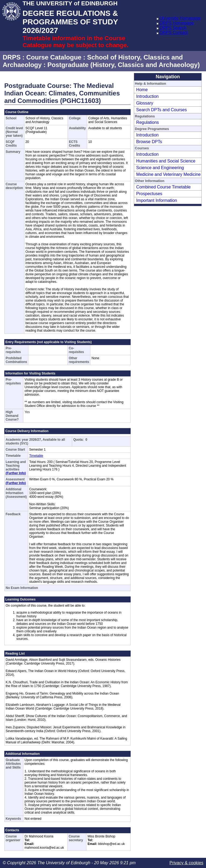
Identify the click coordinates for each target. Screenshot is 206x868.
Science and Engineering (160, 168)
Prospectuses (149, 194)
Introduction (148, 96)
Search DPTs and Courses (162, 110)
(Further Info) (16, 473)
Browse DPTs (149, 142)
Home (142, 90)
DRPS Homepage (177, 23)
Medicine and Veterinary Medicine (168, 174)
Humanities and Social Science (166, 161)
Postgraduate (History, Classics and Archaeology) (124, 65)
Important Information (157, 200)
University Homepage (180, 18)
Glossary (145, 103)
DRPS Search (173, 28)
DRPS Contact (174, 33)
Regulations (148, 122)
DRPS (12, 57)
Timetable (36, 456)
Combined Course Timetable (163, 187)
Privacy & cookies (186, 863)
